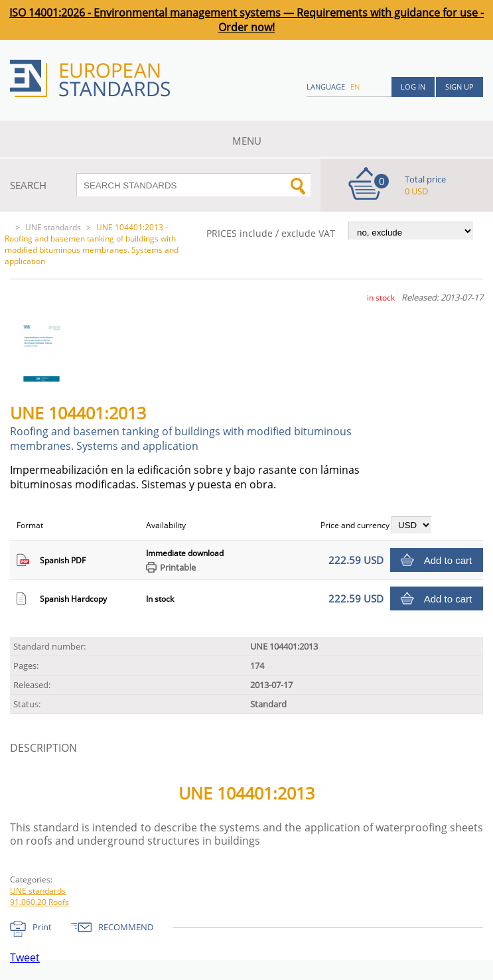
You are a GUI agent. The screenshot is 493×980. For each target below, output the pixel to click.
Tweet (25, 957)
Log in (413, 87)
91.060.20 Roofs (39, 902)
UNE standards (53, 227)
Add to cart (448, 560)
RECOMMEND (126, 927)
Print (42, 927)
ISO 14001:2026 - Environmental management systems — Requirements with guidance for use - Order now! (246, 20)
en (355, 87)
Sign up (459, 87)
